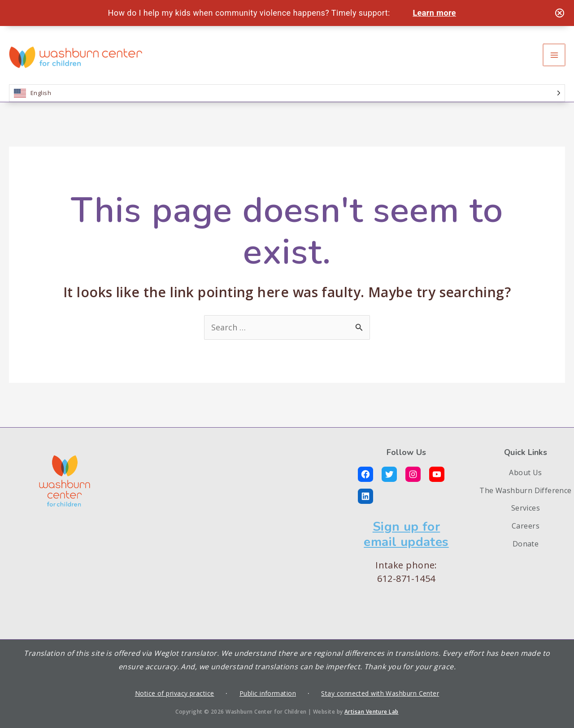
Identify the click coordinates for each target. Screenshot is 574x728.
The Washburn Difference (526, 490)
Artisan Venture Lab (372, 712)
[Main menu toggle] (554, 55)
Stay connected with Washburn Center (380, 693)
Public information (268, 693)
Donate (526, 544)
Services (526, 508)
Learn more (434, 13)
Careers (526, 526)
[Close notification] (560, 13)
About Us (526, 472)
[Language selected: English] (287, 93)
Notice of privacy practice (175, 693)
